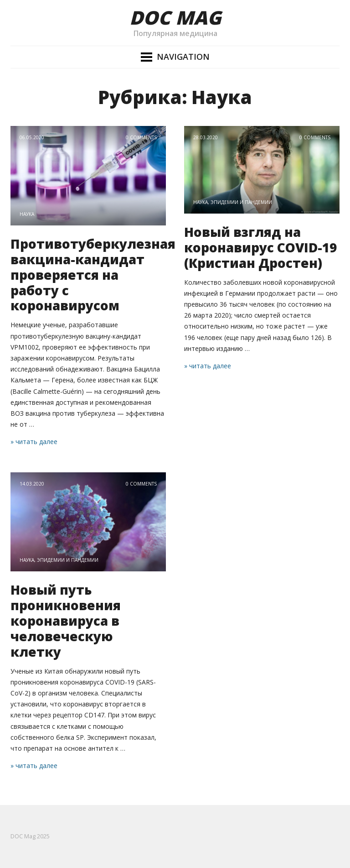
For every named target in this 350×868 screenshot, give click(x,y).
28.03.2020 (206, 137)
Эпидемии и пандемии (241, 202)
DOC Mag (175, 17)
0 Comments (141, 137)
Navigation (183, 57)
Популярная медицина (175, 33)
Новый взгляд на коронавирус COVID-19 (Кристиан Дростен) (260, 247)
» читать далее (34, 442)
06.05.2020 (32, 137)
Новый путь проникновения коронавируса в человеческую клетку (66, 621)
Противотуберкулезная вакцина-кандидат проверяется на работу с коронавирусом (93, 275)
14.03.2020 (32, 484)
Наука (27, 214)
